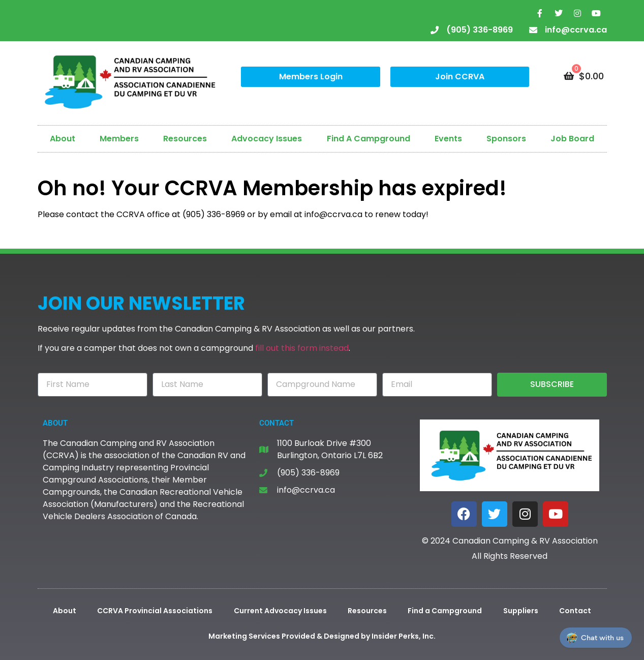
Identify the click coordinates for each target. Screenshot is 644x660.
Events (448, 139)
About (63, 139)
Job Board (572, 139)
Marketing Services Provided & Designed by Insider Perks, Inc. (322, 636)
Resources (185, 139)
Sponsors (506, 139)
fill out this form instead (302, 348)
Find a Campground (445, 611)
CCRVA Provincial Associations (155, 611)
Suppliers (521, 611)
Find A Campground (369, 139)
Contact (575, 611)
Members (119, 139)
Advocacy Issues (267, 139)
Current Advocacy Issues (280, 611)
